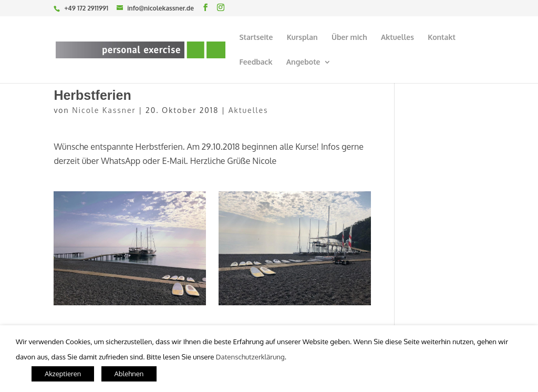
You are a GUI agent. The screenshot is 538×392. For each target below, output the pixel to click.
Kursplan (302, 38)
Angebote (303, 62)
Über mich (349, 38)
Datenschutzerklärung (250, 357)
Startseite (256, 38)
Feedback (256, 62)
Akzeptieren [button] (63, 374)
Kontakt (442, 38)
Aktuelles (397, 38)
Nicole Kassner (104, 110)
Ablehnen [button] (129, 374)
